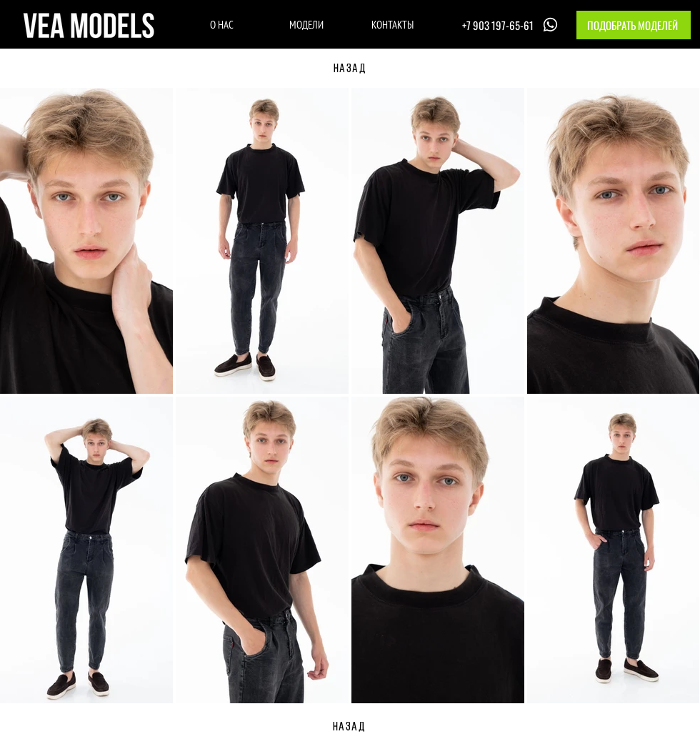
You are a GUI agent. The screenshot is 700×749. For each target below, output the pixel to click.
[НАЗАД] (350, 69)
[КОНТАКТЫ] (392, 24)
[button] (634, 25)
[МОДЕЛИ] (306, 24)
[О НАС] (222, 24)
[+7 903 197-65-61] (511, 25)
